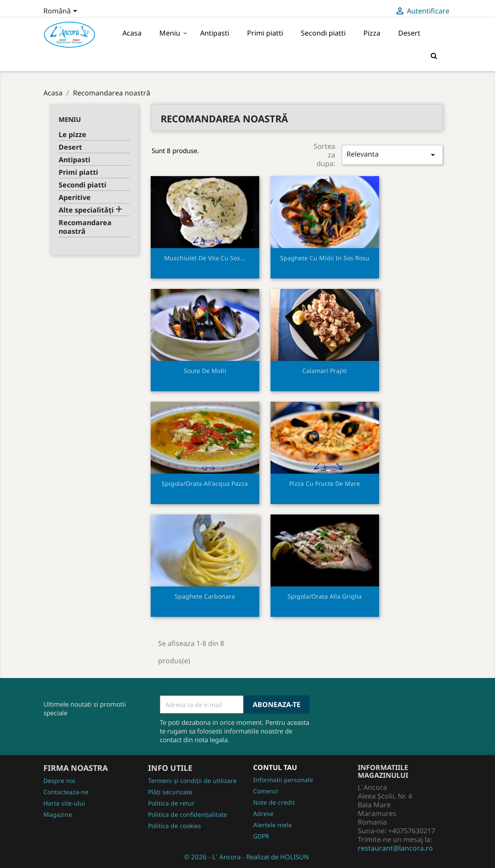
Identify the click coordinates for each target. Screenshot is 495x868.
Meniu (70, 119)
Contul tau (275, 767)
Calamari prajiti (325, 371)
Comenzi (266, 791)
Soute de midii (205, 371)
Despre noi (59, 781)
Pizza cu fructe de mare (325, 483)
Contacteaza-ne (66, 792)
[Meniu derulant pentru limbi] (62, 12)
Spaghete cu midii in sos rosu (325, 258)
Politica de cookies (175, 826)
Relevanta (392, 155)
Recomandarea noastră (85, 227)
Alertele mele (272, 825)
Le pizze (73, 135)
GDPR (261, 836)
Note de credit (274, 802)
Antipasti (74, 160)
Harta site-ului (64, 803)
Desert (70, 147)
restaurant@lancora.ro (395, 848)
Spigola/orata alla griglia (325, 596)
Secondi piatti (82, 185)
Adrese (263, 814)
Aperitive (75, 198)
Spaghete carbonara (205, 596)
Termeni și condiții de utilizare (192, 781)
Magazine (58, 814)
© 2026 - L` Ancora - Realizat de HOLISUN (246, 857)
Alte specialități (86, 210)
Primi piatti (78, 172)
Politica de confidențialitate (188, 814)
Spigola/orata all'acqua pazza (205, 483)
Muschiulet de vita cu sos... (205, 258)
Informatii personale (283, 780)
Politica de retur (171, 803)
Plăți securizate (170, 792)
